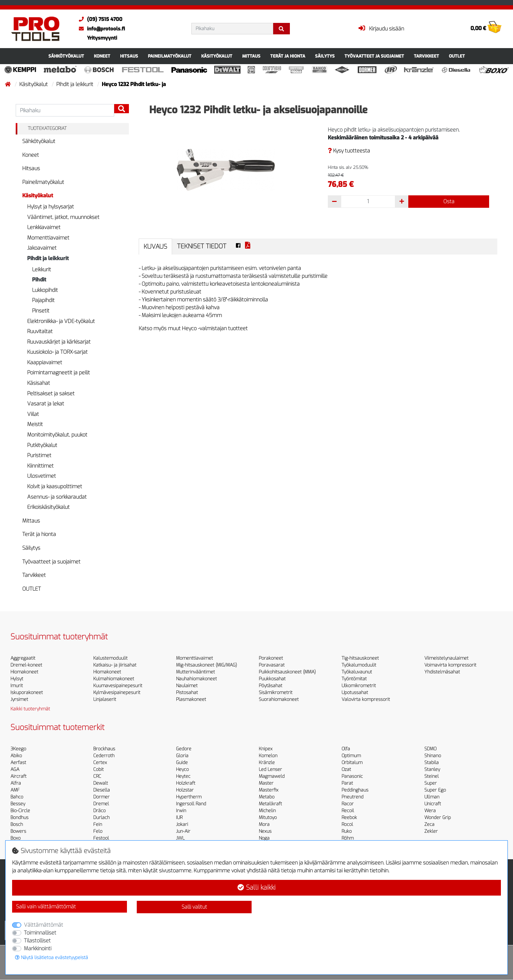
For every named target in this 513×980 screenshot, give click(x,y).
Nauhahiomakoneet (196, 679)
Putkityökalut (42, 445)
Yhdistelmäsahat (442, 672)
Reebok (349, 818)
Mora (264, 824)
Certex (100, 763)
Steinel (432, 776)
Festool (101, 838)
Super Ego (435, 790)
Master (266, 783)
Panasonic (352, 776)
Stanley (432, 769)
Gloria (182, 756)
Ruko (347, 831)
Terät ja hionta (288, 56)
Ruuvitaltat (40, 331)
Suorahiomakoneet (279, 699)
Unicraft (433, 804)
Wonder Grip (438, 818)
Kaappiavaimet (45, 362)
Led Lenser (270, 769)
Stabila (432, 763)
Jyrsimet (19, 699)
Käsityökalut (217, 56)
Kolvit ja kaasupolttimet (55, 486)
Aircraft (18, 776)
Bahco (17, 797)
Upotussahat (355, 693)
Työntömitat (354, 679)
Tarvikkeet (426, 56)
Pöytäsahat (271, 686)
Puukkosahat (272, 679)
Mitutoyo (268, 818)
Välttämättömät (44, 925)
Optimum (351, 756)
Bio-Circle (20, 811)
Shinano (433, 756)
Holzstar (185, 790)
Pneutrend (353, 797)
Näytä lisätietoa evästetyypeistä (52, 958)
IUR (179, 818)
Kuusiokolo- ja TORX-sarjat (57, 352)
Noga (264, 838)
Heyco (182, 769)
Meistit (35, 424)
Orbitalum (352, 763)
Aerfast (18, 763)
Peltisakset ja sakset (51, 393)
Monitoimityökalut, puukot (57, 435)
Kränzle (267, 763)
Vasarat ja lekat (46, 404)
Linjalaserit (105, 699)
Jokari (182, 824)
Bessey (18, 804)
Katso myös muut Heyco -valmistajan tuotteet (193, 328)
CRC (97, 776)
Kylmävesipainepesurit (117, 693)
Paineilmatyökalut (170, 56)
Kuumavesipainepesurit (118, 686)
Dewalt (101, 783)
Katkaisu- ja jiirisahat (115, 665)
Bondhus (19, 818)
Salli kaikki (256, 888)
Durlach (101, 818)
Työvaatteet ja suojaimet (374, 56)
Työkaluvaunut (357, 672)
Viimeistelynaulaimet (446, 658)
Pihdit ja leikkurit (75, 84)
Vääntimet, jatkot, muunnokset (63, 217)
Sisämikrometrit (276, 693)
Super (431, 783)
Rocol (347, 824)
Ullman (432, 797)
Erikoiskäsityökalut (48, 507)
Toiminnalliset (40, 933)
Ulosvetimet (42, 476)
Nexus (265, 831)
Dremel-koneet (26, 665)
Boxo (16, 838)
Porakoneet (271, 658)
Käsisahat (39, 383)
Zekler (431, 831)
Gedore (184, 749)
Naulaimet (187, 686)
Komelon (268, 756)
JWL (180, 838)
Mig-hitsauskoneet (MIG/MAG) (206, 665)
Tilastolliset (37, 941)
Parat (347, 783)
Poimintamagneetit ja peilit (59, 373)
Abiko (16, 756)
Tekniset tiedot (202, 246)
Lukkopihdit (45, 290)
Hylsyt (17, 679)
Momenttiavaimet (48, 238)
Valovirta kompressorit (366, 699)
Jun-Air (183, 831)
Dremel (101, 804)
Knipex (266, 749)
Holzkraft (186, 783)
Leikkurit (42, 269)
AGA (15, 769)
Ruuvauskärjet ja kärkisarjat (59, 342)
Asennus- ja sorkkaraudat (57, 497)
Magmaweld (272, 776)
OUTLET (457, 56)
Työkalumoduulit (359, 665)
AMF (15, 790)
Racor (348, 804)
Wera (430, 811)
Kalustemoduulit (110, 658)
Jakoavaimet (42, 248)
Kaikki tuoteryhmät (30, 709)
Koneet (102, 56)
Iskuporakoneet (27, 693)
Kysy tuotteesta (349, 151)
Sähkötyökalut (66, 56)
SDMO (430, 749)
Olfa (346, 749)
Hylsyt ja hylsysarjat (51, 207)
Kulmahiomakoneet (114, 679)
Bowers (18, 831)
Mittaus (251, 56)
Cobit (98, 769)
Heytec (183, 776)
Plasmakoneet (191, 699)
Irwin (181, 811)
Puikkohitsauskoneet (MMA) (287, 672)
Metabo (267, 797)
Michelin (267, 811)
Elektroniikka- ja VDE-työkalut (61, 321)
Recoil (348, 811)
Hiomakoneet (24, 672)
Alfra (16, 783)
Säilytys (325, 56)
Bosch (17, 824)
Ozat (346, 769)
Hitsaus (129, 56)
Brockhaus (104, 749)
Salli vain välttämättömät (46, 907)
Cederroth (104, 756)
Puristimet (39, 455)
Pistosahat (187, 693)
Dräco (99, 811)
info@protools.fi (100, 29)
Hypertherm (189, 797)
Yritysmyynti (102, 38)
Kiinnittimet (40, 466)
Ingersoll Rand (191, 804)
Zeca (429, 824)
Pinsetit (41, 311)
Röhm (348, 838)
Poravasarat (272, 665)
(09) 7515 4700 (99, 19)
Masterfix (269, 790)
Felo (98, 831)
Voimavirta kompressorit (450, 665)
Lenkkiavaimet (44, 227)
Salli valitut (194, 907)
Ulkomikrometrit (359, 686)
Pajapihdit (43, 300)
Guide (182, 763)
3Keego (18, 749)
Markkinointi (38, 948)
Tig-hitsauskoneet (360, 658)
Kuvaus (155, 247)
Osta (449, 201)
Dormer (101, 797)
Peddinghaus (355, 790)
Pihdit (39, 280)
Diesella (102, 790)
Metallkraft (270, 804)
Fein (98, 824)
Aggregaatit (23, 658)
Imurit (17, 686)
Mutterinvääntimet (195, 672)
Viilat (33, 414)
